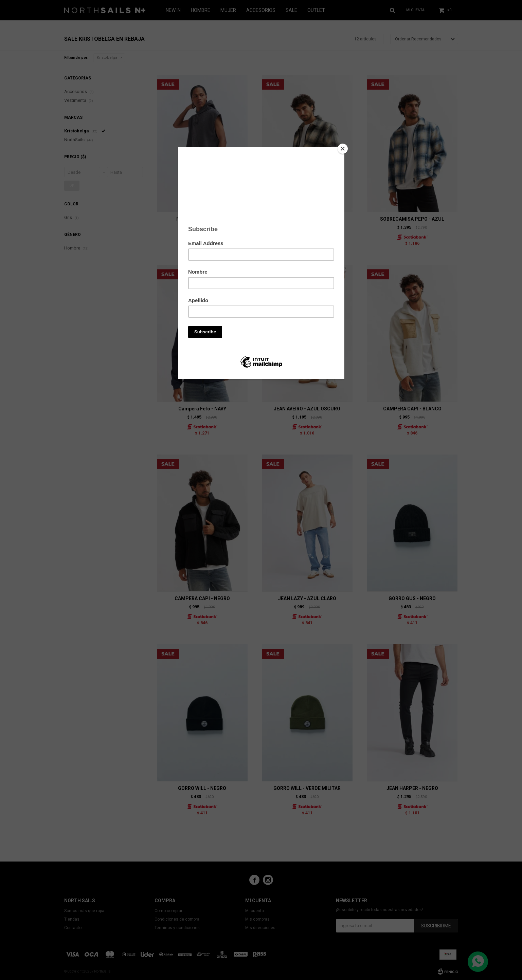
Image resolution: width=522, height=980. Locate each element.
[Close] (343, 149)
